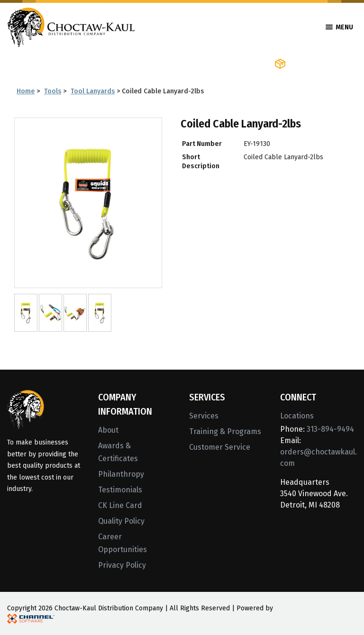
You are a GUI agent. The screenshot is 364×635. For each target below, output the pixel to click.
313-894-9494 (330, 429)
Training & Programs (225, 431)
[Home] (71, 26)
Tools (53, 91)
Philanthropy (121, 474)
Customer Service (220, 447)
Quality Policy (121, 521)
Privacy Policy (122, 565)
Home (26, 91)
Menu (339, 27)
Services (204, 416)
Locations (297, 416)
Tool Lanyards (93, 91)
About (108, 430)
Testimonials (120, 490)
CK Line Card (120, 505)
